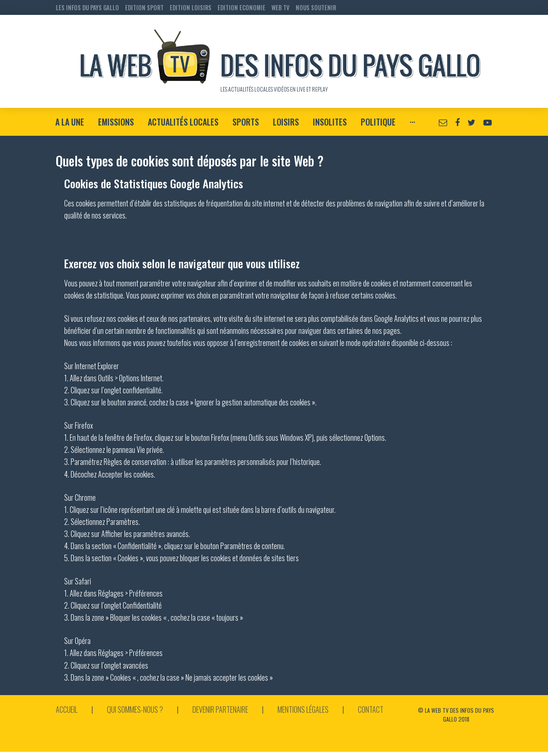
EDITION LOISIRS (191, 7)
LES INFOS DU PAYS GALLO (87, 7)
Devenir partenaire (220, 710)
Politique (378, 122)
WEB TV (281, 7)
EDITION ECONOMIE (241, 7)
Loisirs (286, 122)
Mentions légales (303, 710)
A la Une (70, 122)
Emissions (116, 122)
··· (412, 122)
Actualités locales (183, 122)
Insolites (330, 122)
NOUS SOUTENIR (316, 7)
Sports (246, 122)
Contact (371, 710)
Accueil (67, 710)
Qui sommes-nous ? (135, 710)
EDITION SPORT (144, 7)
